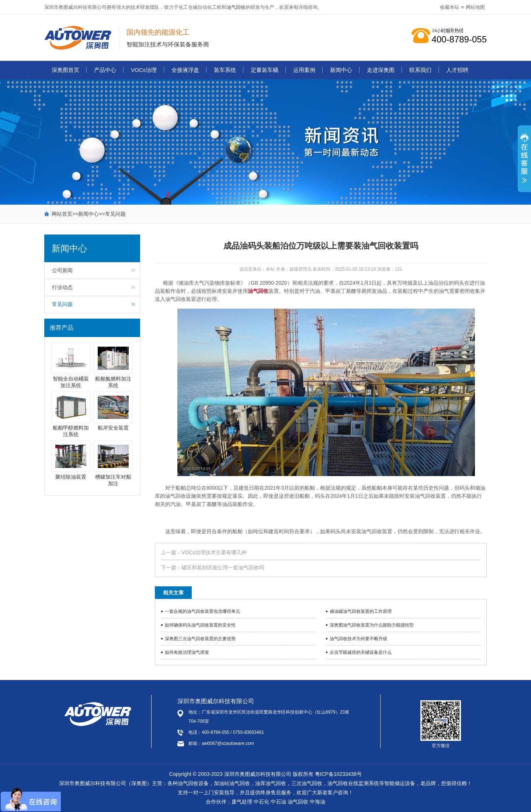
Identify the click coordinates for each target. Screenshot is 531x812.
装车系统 (225, 70)
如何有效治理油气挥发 (187, 652)
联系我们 (420, 70)
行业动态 (62, 287)
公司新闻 (62, 270)
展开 (524, 163)
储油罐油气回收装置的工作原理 (361, 611)
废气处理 (242, 802)
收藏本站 (450, 7)
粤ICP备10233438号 (339, 774)
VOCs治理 (144, 70)
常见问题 (115, 214)
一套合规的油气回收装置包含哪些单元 (202, 611)
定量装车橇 (265, 70)
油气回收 (236, 7)
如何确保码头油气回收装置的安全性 (200, 625)
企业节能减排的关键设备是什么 (361, 652)
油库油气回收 (271, 783)
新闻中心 (341, 70)
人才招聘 (457, 70)
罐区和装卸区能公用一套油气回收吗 (223, 568)
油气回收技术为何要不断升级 (358, 639)
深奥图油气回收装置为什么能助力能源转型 (372, 625)
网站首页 (62, 214)
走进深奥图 (381, 70)
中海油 (317, 802)
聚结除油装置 (71, 477)
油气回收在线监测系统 (353, 783)
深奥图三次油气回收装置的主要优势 (200, 639)
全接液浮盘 (185, 70)
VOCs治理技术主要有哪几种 (214, 552)
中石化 (261, 802)
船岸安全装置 (113, 428)
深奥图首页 (65, 70)
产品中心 (105, 70)
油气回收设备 (193, 783)
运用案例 (304, 70)
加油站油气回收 (232, 783)
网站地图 (475, 7)
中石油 (278, 802)
